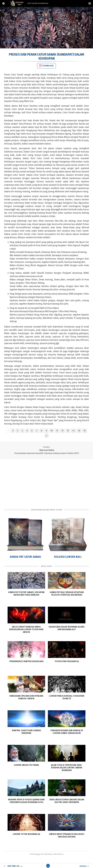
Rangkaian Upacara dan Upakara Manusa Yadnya (26, 697)
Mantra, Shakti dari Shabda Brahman (26, 732)
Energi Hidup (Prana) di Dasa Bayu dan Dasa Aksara (67, 835)
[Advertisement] (46, 481)
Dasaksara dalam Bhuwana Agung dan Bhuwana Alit (67, 628)
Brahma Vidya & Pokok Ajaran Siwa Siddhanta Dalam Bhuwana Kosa (26, 801)
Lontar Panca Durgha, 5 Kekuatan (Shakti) (67, 697)
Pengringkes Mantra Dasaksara (26, 661)
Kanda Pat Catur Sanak (25, 557)
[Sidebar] (3, 3)
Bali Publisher (59, 854)
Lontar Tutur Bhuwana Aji (26, 834)
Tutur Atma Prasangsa (67, 661)
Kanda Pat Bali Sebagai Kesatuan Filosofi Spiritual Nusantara (67, 594)
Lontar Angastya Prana (26, 765)
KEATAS (83, 866)
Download (46, 66)
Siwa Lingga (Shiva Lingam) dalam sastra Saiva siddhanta (67, 801)
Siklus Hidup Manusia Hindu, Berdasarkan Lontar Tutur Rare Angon (26, 629)
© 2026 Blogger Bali (37, 854)
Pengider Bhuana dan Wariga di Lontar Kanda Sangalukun (67, 732)
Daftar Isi (13, 866)
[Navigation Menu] (90, 3)
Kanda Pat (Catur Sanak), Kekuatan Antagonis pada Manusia (26, 594)
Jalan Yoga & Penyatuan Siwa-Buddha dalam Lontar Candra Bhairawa (67, 768)
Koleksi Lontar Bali (68, 557)
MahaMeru (49, 854)
